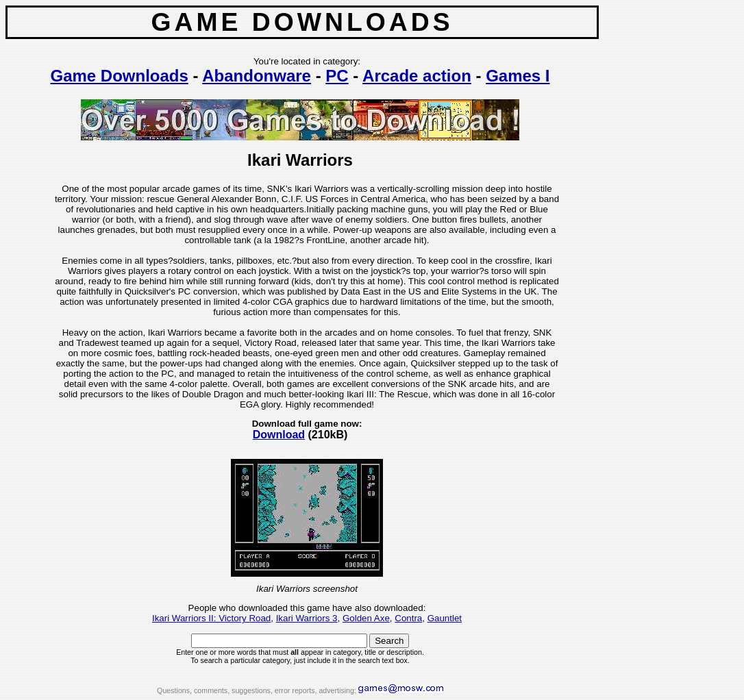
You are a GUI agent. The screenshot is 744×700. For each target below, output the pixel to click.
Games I (518, 76)
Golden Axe (366, 618)
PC (337, 76)
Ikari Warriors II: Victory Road (211, 618)
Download (279, 435)
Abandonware (257, 76)
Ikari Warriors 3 (307, 618)
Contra (408, 618)
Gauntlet (445, 618)
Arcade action (417, 76)
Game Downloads (119, 76)
